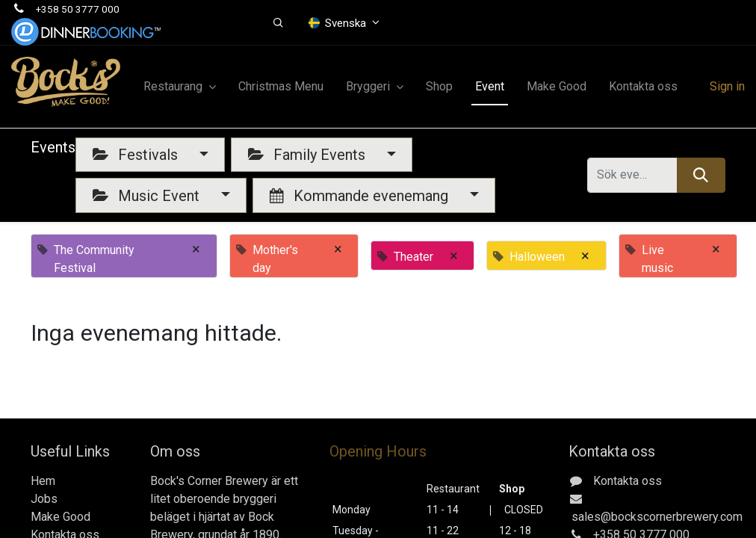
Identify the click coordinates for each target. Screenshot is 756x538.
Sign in (727, 86)
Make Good (61, 517)
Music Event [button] (148, 196)
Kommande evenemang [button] (361, 196)
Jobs (44, 499)
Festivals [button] (137, 155)
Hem (43, 481)
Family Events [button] (309, 155)
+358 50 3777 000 (78, 9)
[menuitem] (281, 87)
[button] (278, 23)
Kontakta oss (628, 481)
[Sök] (701, 175)
